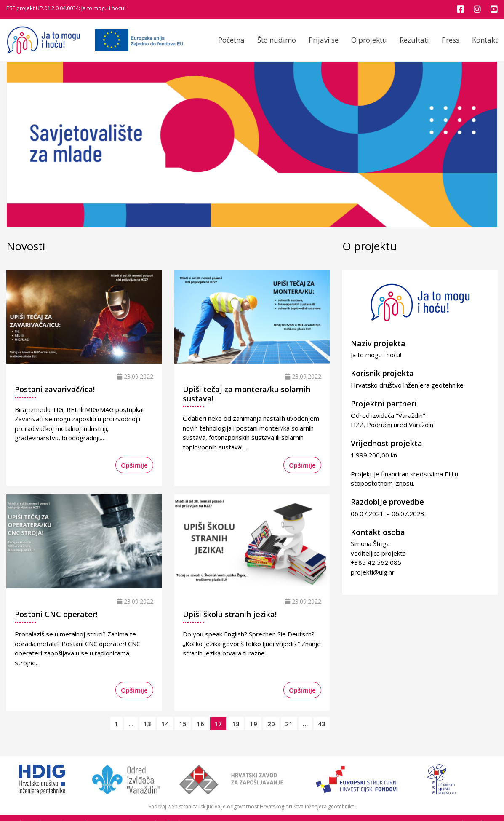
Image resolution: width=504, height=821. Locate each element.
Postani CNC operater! (56, 614)
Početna (231, 40)
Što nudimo (277, 40)
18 (236, 724)
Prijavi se (324, 40)
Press (451, 40)
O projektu (369, 40)
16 (200, 724)
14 (165, 724)
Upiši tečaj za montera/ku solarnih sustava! (247, 394)
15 (183, 724)
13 (147, 724)
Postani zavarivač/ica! (55, 389)
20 (271, 724)
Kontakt (485, 40)
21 (289, 724)
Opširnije (134, 465)
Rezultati (414, 40)
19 (253, 724)
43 (322, 724)
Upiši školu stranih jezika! (230, 614)
